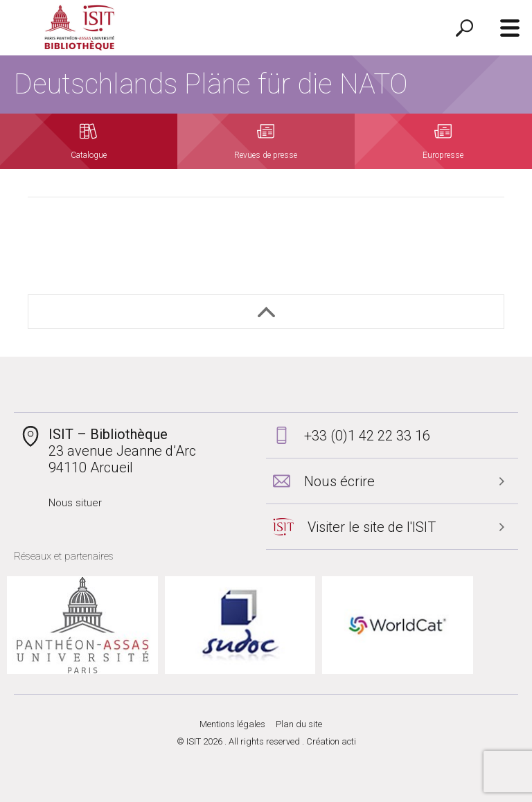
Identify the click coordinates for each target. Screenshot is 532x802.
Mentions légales (232, 724)
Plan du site (299, 724)
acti (349, 741)
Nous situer (75, 503)
